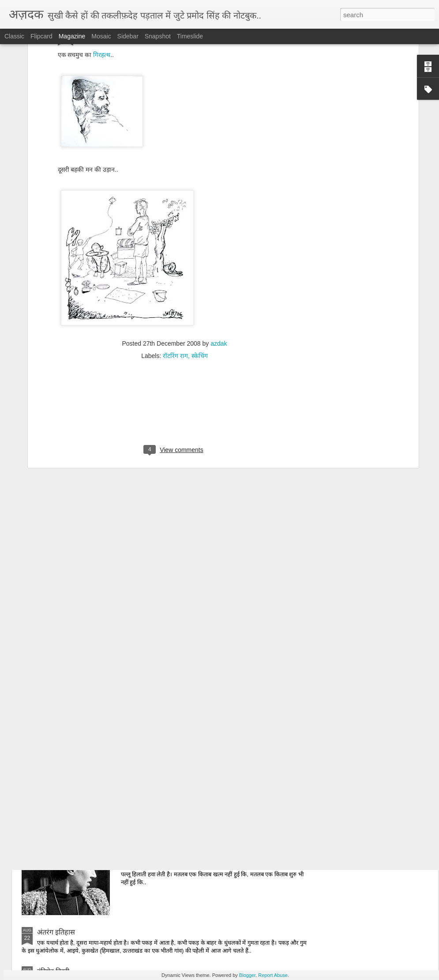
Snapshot (158, 36)
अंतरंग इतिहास (56, 932)
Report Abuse (273, 975)
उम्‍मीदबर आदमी (158, 631)
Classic (14, 36)
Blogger (247, 975)
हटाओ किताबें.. (156, 832)
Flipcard (41, 36)
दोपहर (145, 732)
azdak (219, 235)
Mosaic (101, 36)
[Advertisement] (175, 305)
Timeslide (190, 36)
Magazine (72, 36)
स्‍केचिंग (200, 248)
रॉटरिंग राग (175, 248)
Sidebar (128, 36)
